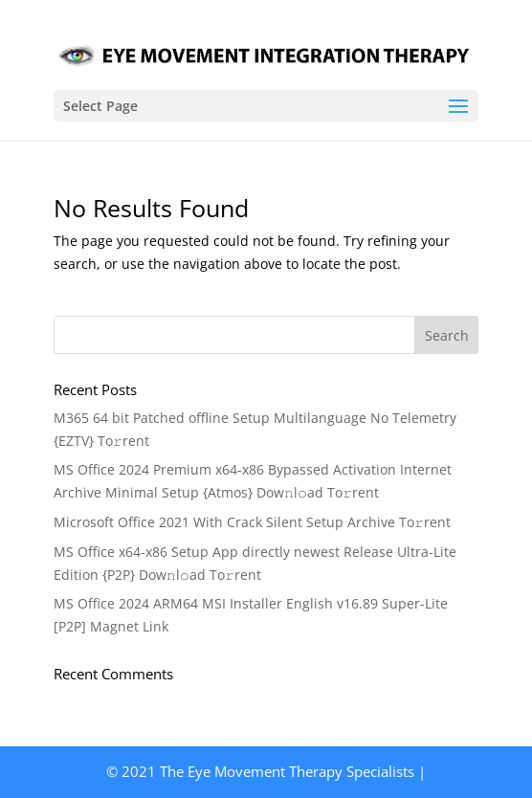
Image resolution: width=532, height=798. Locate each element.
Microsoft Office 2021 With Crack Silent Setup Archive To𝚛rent (252, 522)
